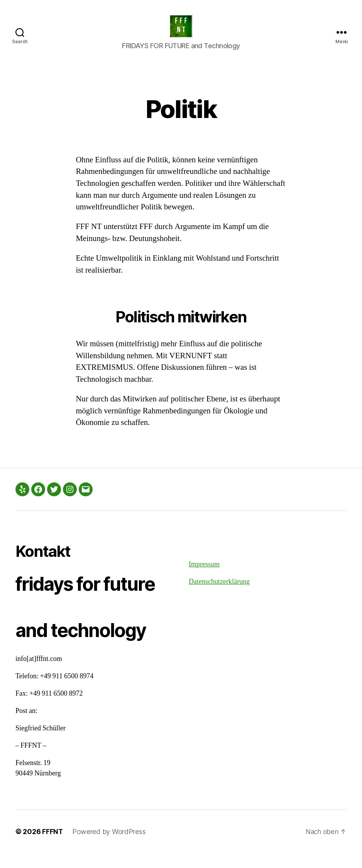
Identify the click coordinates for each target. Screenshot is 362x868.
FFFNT (53, 846)
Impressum (204, 579)
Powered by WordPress (109, 846)
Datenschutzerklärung (219, 596)
